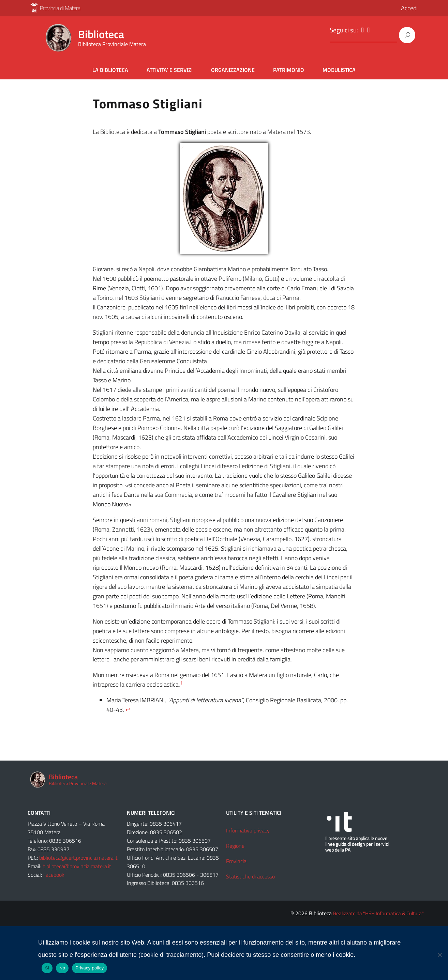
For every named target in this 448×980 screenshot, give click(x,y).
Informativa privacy (248, 827)
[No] (439, 951)
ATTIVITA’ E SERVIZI (170, 66)
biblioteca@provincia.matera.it (77, 863)
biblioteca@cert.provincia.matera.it (78, 854)
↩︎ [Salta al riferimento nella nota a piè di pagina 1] (128, 706)
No (62, 964)
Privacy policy (89, 964)
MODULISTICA (339, 66)
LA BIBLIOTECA (110, 66)
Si (47, 964)
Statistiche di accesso (250, 873)
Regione (235, 842)
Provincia (236, 858)
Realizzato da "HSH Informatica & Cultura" (378, 910)
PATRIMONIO (289, 66)
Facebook (54, 871)
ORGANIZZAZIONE (233, 66)
